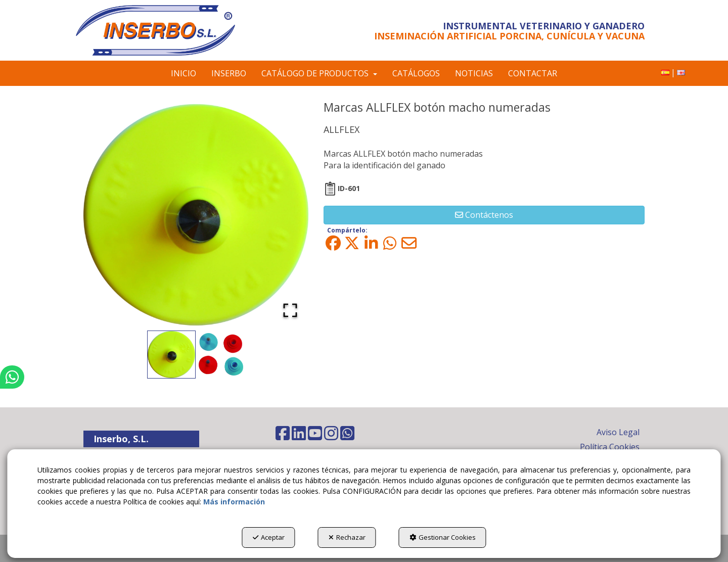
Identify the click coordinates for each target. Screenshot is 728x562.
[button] (168, 30)
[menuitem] (665, 73)
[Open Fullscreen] (290, 310)
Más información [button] (234, 502)
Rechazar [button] (347, 537)
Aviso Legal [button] (618, 432)
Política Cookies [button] (610, 447)
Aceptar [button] (269, 537)
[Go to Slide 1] (171, 355)
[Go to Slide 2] (221, 354)
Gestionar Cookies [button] (443, 537)
